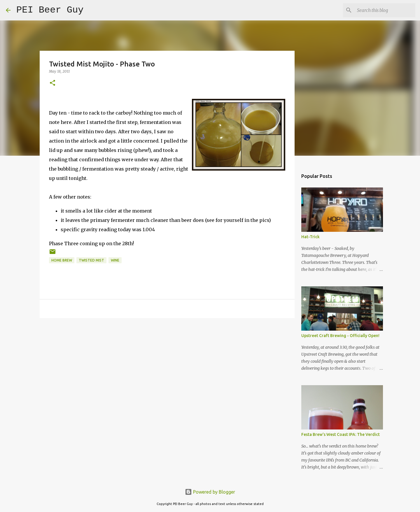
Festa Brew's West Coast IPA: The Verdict (341, 434)
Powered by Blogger (210, 492)
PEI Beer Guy (50, 10)
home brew (62, 260)
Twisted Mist (91, 260)
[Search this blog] (385, 10)
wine (115, 260)
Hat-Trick (310, 237)
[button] (52, 83)
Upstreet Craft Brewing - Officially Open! (340, 336)
